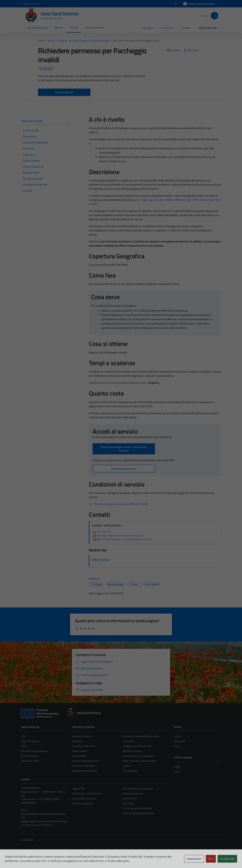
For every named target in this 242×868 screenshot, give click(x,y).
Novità (59, 27)
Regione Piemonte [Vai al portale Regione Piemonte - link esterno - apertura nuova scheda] (32, 4)
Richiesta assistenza (82, 803)
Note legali (128, 803)
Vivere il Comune (95, 27)
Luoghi (177, 767)
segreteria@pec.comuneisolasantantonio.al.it (44, 821)
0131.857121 (102, 532)
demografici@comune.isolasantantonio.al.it (43, 814)
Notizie (177, 736)
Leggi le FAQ (78, 789)
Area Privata (27, 840)
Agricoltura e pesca (82, 736)
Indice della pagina (45, 121)
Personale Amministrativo (34, 751)
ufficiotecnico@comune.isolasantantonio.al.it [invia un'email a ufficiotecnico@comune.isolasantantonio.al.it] (117, 535)
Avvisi (177, 746)
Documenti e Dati (30, 761)
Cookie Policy (130, 798)
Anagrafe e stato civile (83, 746)
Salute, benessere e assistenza (139, 756)
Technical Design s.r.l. (42, 859)
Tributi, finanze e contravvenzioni (140, 761)
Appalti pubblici (80, 751)
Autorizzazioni (79, 756)
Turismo (127, 766)
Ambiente (77, 741)
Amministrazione (37, 27)
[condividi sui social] (173, 50)
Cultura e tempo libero (83, 766)
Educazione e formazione (85, 771)
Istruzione (186, 28)
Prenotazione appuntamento (87, 793)
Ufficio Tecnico (101, 560)
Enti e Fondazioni (30, 756)
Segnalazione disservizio (84, 798)
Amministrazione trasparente (138, 789)
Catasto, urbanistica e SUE (85, 761)
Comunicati (179, 741)
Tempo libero (167, 28)
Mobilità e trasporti (132, 751)
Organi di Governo (30, 741)
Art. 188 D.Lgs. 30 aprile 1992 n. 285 (158, 200)
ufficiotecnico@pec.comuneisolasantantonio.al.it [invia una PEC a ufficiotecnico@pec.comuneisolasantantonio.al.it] (127, 539)
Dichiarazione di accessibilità (137, 808)
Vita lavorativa (130, 771)
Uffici (24, 736)
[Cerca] (215, 16)
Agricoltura (148, 28)
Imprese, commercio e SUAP (137, 746)
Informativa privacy (133, 793)
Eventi (177, 772)
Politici (24, 746)
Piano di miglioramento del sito (139, 813)
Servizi (74, 27)
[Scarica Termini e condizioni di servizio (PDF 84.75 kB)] (118, 504)
